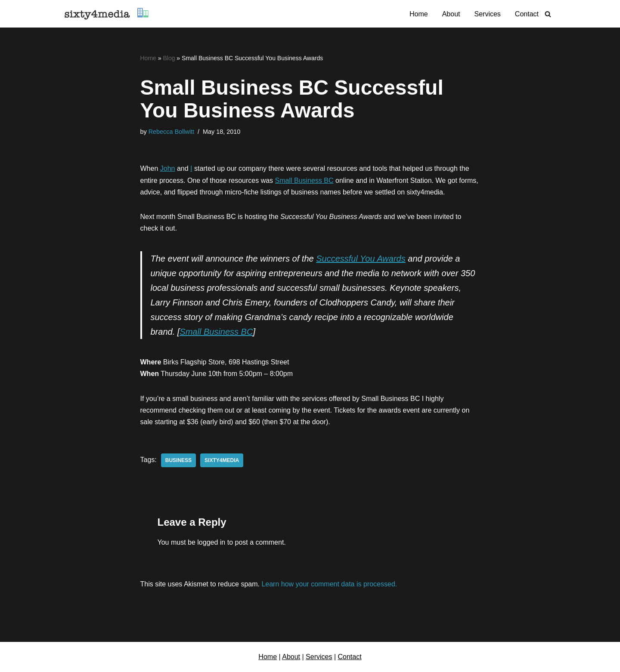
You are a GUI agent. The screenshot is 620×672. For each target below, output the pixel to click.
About (451, 14)
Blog (169, 58)
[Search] (548, 14)
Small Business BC (304, 180)
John (168, 168)
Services (488, 14)
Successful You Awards (361, 259)
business (178, 460)
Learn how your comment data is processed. (329, 584)
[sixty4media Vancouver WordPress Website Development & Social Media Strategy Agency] (107, 14)
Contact (527, 14)
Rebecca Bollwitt (171, 132)
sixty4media (222, 460)
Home (419, 14)
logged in (211, 542)
